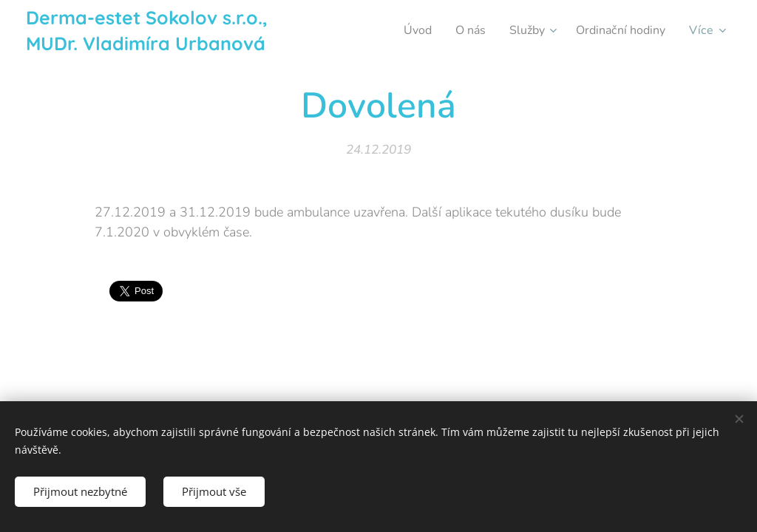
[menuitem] (405, 30)
